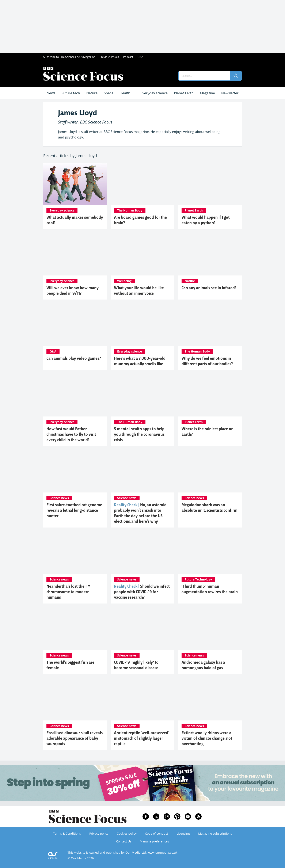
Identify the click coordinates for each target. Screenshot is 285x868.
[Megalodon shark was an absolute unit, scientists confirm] (210, 471)
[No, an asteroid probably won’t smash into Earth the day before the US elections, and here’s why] (142, 471)
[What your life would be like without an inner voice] (142, 254)
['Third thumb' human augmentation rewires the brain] (210, 553)
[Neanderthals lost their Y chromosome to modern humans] (75, 553)
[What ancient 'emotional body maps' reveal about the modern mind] (210, 325)
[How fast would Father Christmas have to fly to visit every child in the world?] (75, 395)
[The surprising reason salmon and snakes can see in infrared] (210, 254)
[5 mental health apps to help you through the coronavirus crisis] (142, 395)
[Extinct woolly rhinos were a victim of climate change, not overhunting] (210, 699)
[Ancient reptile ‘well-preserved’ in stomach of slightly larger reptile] (142, 699)
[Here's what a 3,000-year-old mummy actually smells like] (142, 325)
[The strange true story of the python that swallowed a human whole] (210, 184)
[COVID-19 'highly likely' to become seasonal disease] (142, 629)
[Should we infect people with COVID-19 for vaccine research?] (142, 553)
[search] (236, 76)
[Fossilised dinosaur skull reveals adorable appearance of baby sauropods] (75, 699)
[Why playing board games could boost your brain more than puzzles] (142, 184)
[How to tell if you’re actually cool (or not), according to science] (75, 184)
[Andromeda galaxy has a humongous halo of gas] (210, 629)
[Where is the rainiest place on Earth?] (210, 395)
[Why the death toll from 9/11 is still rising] (75, 254)
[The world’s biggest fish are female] (75, 629)
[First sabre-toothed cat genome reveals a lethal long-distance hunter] (75, 471)
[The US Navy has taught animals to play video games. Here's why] (75, 325)
